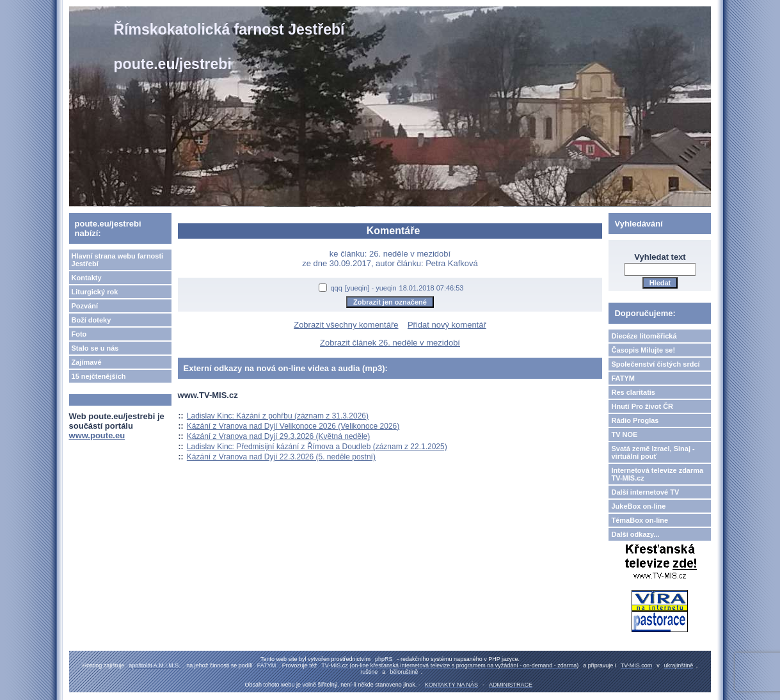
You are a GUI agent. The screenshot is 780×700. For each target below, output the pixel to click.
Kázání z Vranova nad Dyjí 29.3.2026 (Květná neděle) (278, 436)
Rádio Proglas (635, 420)
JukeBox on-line (638, 506)
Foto (79, 334)
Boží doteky (92, 320)
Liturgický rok (95, 292)
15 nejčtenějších (99, 376)
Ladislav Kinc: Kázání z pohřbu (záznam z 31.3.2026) (278, 416)
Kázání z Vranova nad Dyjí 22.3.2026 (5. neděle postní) (281, 457)
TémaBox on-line (640, 520)
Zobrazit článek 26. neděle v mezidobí (390, 343)
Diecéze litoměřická (644, 336)
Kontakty (87, 278)
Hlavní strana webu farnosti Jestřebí (118, 260)
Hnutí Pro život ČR (642, 406)
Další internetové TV (645, 492)
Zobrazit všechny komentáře (346, 325)
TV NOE (624, 434)
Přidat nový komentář (447, 325)
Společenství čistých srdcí (655, 364)
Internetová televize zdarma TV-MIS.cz (657, 474)
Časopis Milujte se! (643, 350)
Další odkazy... (635, 534)
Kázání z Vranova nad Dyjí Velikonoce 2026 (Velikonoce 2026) (293, 426)
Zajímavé (87, 362)
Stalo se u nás (95, 348)
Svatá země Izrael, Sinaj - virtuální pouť (653, 452)
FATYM (623, 378)
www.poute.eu (97, 435)
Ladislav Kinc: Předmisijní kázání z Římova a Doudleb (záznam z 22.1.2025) (317, 447)
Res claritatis (633, 392)
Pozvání (85, 306)
